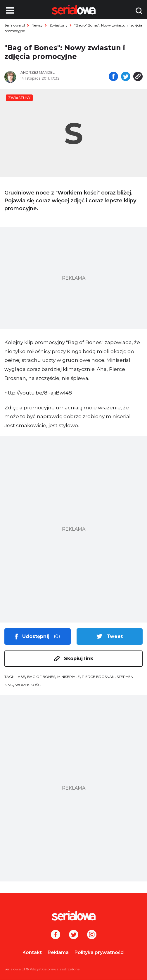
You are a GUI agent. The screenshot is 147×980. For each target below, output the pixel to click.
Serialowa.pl (15, 25)
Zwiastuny (58, 25)
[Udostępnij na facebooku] (113, 77)
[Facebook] (56, 935)
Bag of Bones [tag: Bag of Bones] (41, 677)
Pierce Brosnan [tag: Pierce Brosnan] (98, 677)
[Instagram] (92, 935)
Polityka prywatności (100, 952)
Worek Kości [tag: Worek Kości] (28, 685)
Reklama (58, 952)
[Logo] (73, 916)
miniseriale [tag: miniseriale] (69, 677)
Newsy (37, 25)
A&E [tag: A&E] (21, 677)
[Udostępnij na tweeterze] (126, 77)
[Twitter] (74, 935)
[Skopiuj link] (138, 77)
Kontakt (32, 952)
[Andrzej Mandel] (45, 73)
